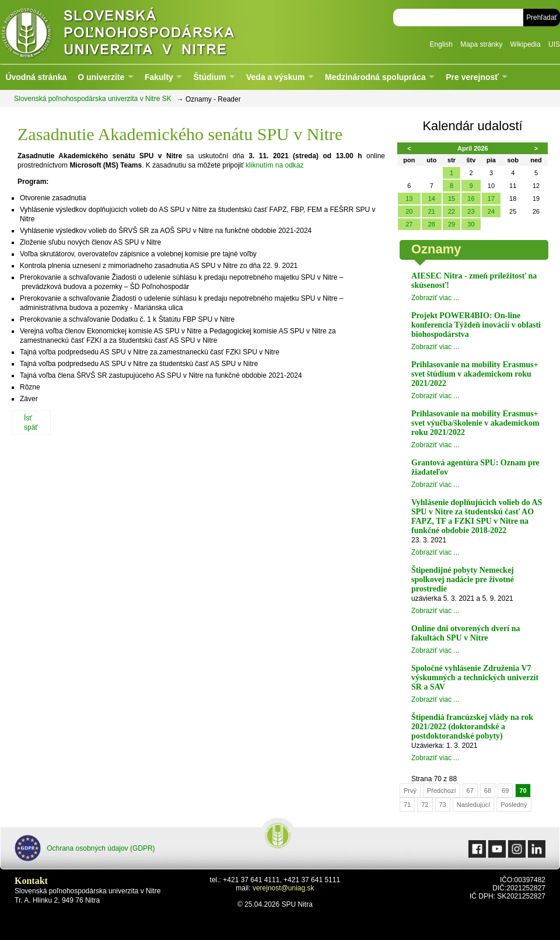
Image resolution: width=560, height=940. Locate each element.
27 (409, 224)
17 (491, 199)
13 (409, 199)
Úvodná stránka (36, 77)
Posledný (514, 805)
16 (471, 199)
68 (488, 791)
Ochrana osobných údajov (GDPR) (85, 848)
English (441, 44)
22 (452, 211)
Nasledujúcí (473, 805)
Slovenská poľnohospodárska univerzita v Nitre (143, 32)
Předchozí (442, 791)
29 (452, 224)
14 (432, 199)
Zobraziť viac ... (435, 298)
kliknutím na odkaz (274, 165)
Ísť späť (31, 423)
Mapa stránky (481, 44)
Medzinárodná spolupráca (375, 77)
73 (443, 805)
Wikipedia (526, 44)
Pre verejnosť (472, 77)
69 (505, 791)
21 (432, 211)
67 (470, 791)
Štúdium (209, 77)
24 (491, 211)
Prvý (410, 791)
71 (407, 805)
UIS (554, 44)
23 (471, 211)
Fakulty (159, 77)
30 (471, 224)
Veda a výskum (275, 77)
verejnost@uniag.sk (283, 888)
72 (425, 805)
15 (452, 199)
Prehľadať (542, 18)
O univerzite (101, 77)
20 (409, 211)
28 (432, 224)
